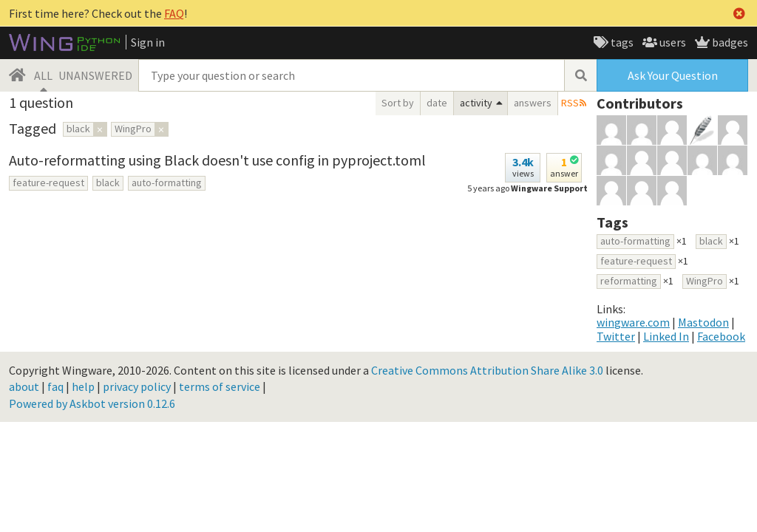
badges (729, 42)
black (108, 183)
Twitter (616, 336)
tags (621, 42)
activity (476, 103)
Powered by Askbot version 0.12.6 (92, 403)
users (672, 42)
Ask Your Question (673, 75)
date (437, 103)
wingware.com (633, 322)
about (24, 386)
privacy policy (137, 386)
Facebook (721, 336)
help (83, 386)
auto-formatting (167, 183)
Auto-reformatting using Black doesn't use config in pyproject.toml (217, 160)
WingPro (705, 281)
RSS (570, 103)
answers (533, 103)
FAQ (174, 13)
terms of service (220, 386)
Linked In (666, 336)
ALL (43, 75)
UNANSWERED (95, 75)
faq (55, 386)
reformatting (629, 281)
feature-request (48, 183)
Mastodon (703, 322)
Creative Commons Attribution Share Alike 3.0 (487, 370)
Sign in (148, 42)
